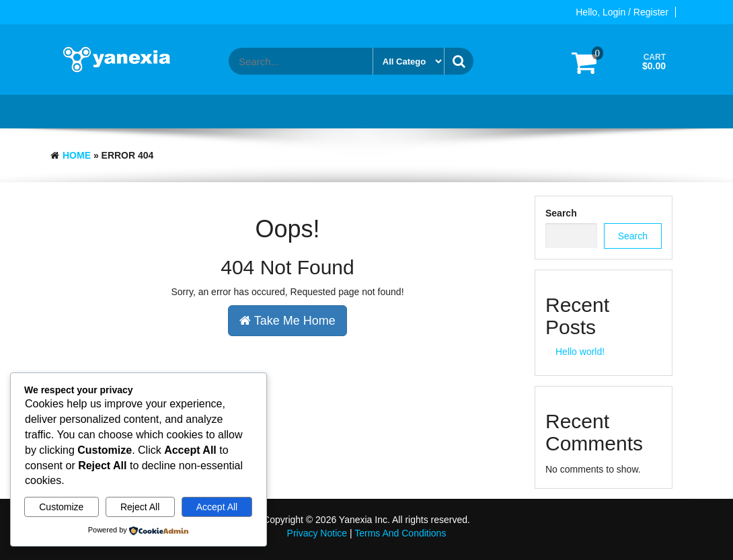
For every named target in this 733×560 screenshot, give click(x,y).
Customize (61, 507)
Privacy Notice (317, 533)
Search (561, 213)
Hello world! (580, 352)
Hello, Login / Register (622, 12)
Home (77, 155)
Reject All (140, 507)
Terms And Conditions (400, 533)
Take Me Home (287, 321)
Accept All (217, 507)
